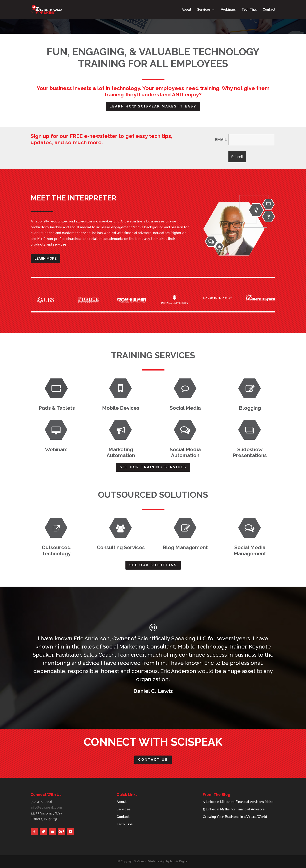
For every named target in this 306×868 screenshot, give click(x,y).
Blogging (250, 408)
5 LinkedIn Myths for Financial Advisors (234, 809)
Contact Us (153, 760)
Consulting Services (121, 547)
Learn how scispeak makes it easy (153, 106)
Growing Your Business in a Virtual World (235, 817)
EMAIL (221, 140)
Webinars (228, 10)
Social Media (185, 408)
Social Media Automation (185, 452)
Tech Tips (249, 10)
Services (204, 10)
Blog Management (185, 547)
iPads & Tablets (56, 408)
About (186, 10)
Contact (269, 10)
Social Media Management (250, 550)
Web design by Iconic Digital (168, 861)
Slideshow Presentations (250, 452)
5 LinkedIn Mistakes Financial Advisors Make (238, 802)
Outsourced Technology (56, 550)
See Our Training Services (153, 467)
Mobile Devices (121, 408)
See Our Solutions (153, 565)
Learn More (45, 258)
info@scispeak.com (46, 807)
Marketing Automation (121, 452)
